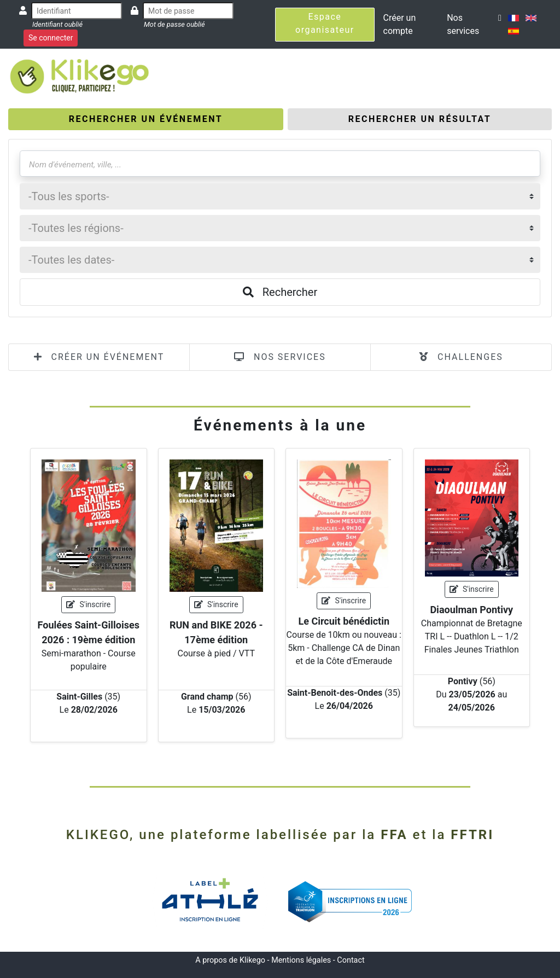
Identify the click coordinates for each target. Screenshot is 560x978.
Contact (351, 960)
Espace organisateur (325, 23)
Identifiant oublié (57, 24)
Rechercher (280, 292)
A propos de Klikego (230, 960)
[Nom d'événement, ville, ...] (280, 164)
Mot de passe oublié (174, 24)
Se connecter (51, 38)
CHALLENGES (461, 357)
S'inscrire (88, 604)
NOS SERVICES (280, 357)
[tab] (146, 119)
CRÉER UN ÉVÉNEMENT (99, 357)
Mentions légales (301, 960)
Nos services (463, 24)
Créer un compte (400, 24)
